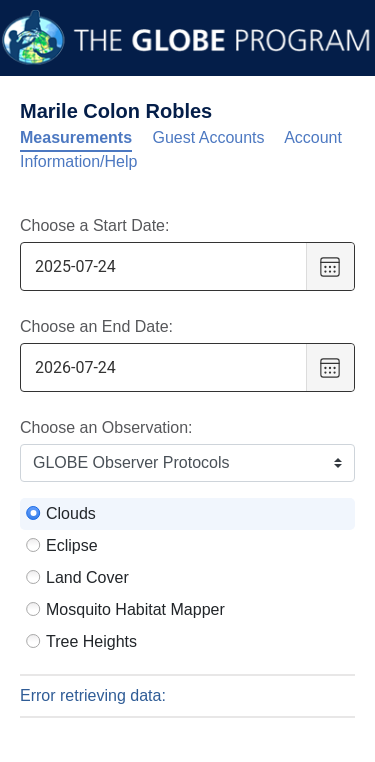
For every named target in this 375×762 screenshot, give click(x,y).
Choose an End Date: (96, 326)
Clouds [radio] (71, 513)
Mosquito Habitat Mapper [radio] (135, 609)
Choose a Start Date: (94, 225)
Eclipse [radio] (72, 545)
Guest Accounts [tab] (209, 137)
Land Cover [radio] (87, 577)
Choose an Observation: (106, 427)
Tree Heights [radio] (91, 641)
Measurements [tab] (76, 137)
